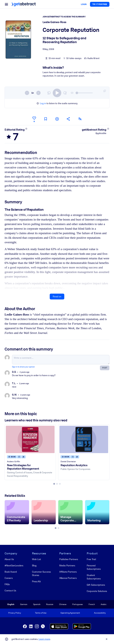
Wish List (36, 559)
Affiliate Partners (68, 572)
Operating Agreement (70, 613)
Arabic (104, 604)
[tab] (54, 484)
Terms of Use (41, 613)
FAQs (7, 584)
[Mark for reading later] (46, 119)
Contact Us (10, 591)
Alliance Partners (68, 578)
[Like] (34, 119)
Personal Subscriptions (94, 567)
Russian (50, 604)
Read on (57, 297)
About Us (9, 559)
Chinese (63, 604)
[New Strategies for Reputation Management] (30, 439)
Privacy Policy (15, 613)
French (92, 604)
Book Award (11, 572)
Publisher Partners (69, 559)
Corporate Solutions (97, 591)
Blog (34, 566)
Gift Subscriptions (96, 585)
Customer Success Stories (41, 574)
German (24, 604)
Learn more (44, 639)
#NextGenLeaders (14, 566)
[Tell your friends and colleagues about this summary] (68, 119)
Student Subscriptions (94, 577)
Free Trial (91, 559)
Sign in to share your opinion (23, 367)
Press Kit (36, 581)
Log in (43, 103)
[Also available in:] (80, 119)
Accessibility (100, 613)
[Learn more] (26, 129)
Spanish (37, 604)
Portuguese (78, 604)
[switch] (57, 93)
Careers (9, 578)
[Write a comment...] (61, 360)
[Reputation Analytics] (84, 439)
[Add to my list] (57, 119)
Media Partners (67, 566)
